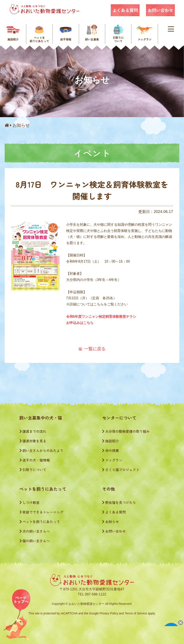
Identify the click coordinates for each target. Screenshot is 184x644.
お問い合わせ (160, 10)
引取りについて (33, 470)
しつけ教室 (30, 502)
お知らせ (21, 125)
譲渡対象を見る (33, 441)
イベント (92, 153)
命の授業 (110, 450)
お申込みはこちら (80, 323)
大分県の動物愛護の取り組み (126, 431)
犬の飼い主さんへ (35, 531)
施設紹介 (110, 441)
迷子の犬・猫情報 (35, 460)
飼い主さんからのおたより (42, 450)
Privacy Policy (109, 613)
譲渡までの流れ (33, 431)
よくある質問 (125, 10)
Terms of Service (136, 613)
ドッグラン (112, 460)
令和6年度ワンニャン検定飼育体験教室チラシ (101, 317)
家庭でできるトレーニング (42, 512)
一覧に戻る (92, 349)
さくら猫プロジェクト (121, 470)
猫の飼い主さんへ (35, 541)
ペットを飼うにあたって (40, 522)
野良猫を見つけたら (119, 502)
